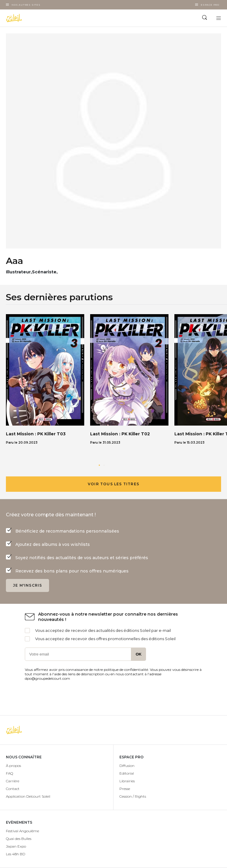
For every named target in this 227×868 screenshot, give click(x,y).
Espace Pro (210, 5)
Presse (125, 789)
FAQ (9, 773)
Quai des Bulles (19, 839)
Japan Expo (16, 846)
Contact (13, 789)
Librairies (127, 781)
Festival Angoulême (22, 831)
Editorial (127, 773)
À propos (13, 766)
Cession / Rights (133, 796)
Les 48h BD (16, 854)
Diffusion (127, 766)
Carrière (13, 781)
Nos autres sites (26, 5)
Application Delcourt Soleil (28, 796)
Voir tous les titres (113, 484)
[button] (99, 465)
